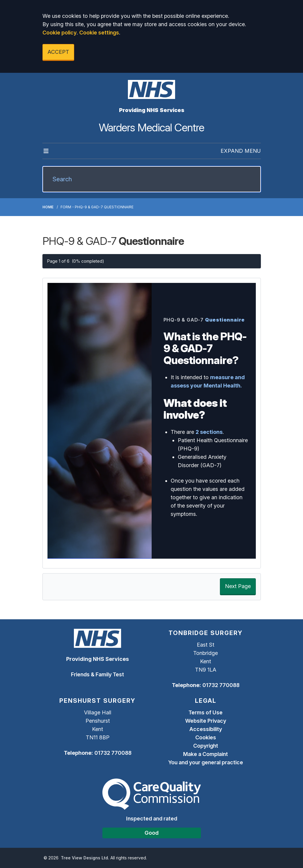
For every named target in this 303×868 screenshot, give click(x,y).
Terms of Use (206, 712)
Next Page (238, 586)
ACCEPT (58, 52)
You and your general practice (206, 762)
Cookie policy (60, 33)
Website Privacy (206, 721)
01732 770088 (221, 685)
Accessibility (206, 729)
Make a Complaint (206, 754)
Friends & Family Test (97, 674)
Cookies (206, 737)
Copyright (206, 746)
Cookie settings (99, 33)
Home (48, 207)
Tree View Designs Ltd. (85, 858)
